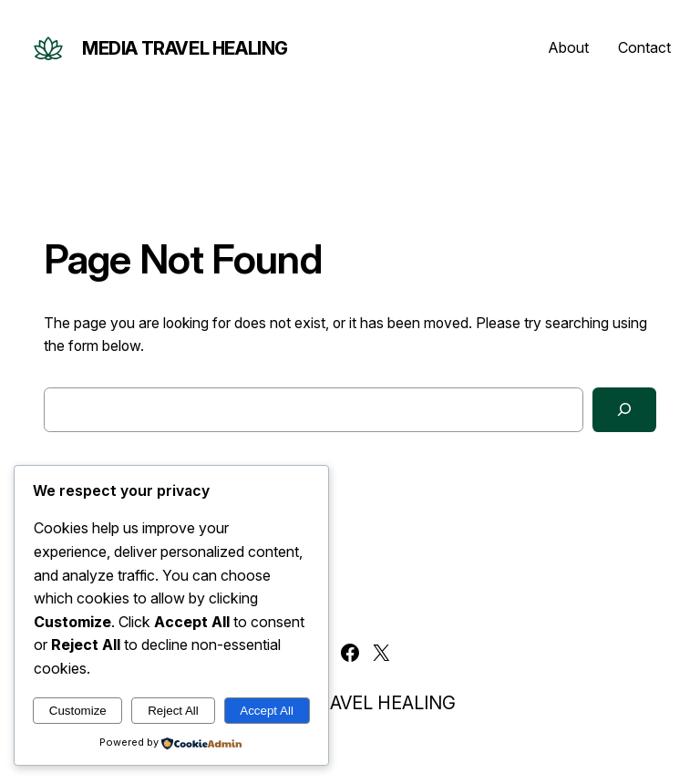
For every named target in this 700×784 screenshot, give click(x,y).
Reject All (173, 711)
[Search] (624, 410)
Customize (78, 711)
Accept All (267, 711)
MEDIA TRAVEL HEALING (185, 48)
